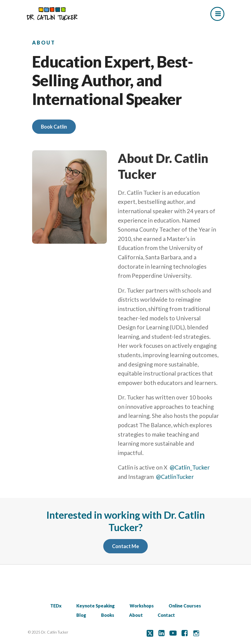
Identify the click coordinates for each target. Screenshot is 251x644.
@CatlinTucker (175, 477)
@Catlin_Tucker (190, 467)
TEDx (56, 606)
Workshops (142, 606)
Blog (81, 615)
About (136, 615)
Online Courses (185, 606)
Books (108, 615)
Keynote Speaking (96, 606)
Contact (166, 615)
